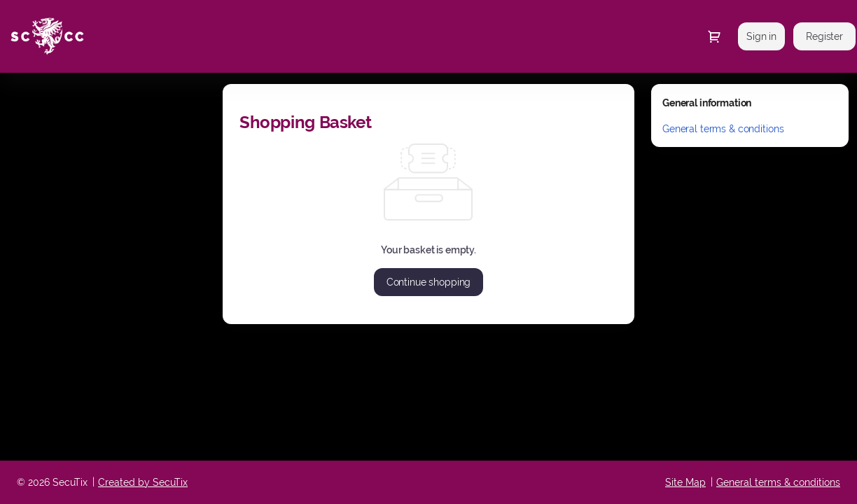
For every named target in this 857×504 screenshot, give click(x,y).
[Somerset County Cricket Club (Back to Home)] (141, 36)
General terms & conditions (723, 129)
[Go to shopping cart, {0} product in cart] (714, 36)
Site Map (685, 482)
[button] (429, 282)
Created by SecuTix (143, 482)
